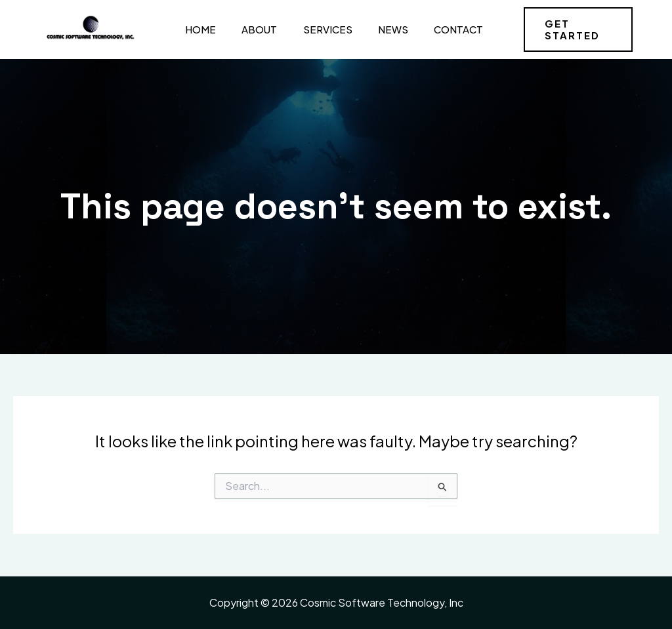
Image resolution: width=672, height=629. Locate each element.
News (381, 29)
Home (197, 29)
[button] (575, 30)
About (253, 29)
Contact (443, 29)
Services (318, 29)
